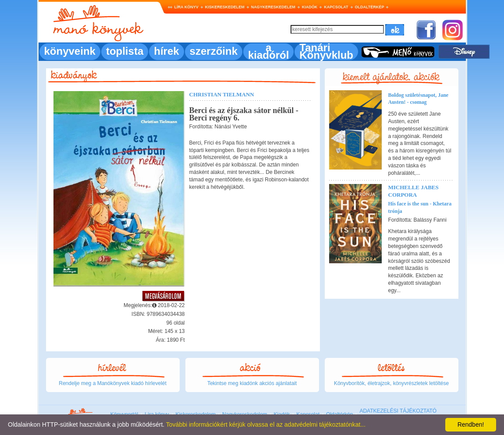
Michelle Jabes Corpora (413, 191)
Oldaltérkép (370, 7)
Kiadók (310, 7)
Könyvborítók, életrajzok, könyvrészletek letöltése (391, 383)
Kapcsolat (336, 7)
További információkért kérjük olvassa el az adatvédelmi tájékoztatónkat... (266, 424)
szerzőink (214, 51)
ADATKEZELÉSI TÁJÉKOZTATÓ (398, 411)
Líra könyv (186, 7)
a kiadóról (268, 51)
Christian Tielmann (222, 94)
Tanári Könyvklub (326, 51)
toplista (125, 51)
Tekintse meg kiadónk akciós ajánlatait (252, 383)
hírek (166, 51)
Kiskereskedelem (225, 7)
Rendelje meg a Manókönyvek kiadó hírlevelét (112, 383)
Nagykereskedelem (273, 7)
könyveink (70, 51)
